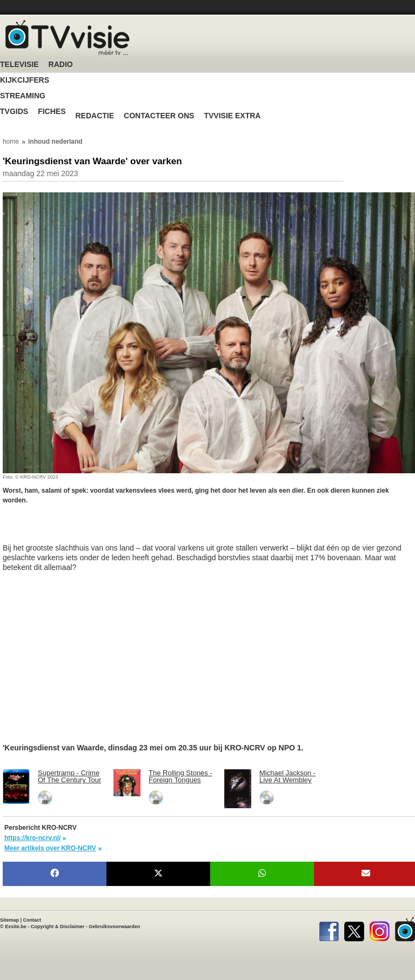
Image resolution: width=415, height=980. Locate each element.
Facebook (329, 929)
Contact (32, 920)
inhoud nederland (55, 142)
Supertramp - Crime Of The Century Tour (69, 776)
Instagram (380, 929)
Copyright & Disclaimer (58, 927)
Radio (61, 65)
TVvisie (405, 929)
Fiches (52, 112)
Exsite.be (16, 927)
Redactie (95, 116)
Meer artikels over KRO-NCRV (50, 848)
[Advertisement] (89, 529)
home (11, 142)
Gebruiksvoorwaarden (114, 927)
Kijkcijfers (25, 80)
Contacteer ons (159, 116)
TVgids (14, 112)
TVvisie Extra (232, 116)
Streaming (23, 96)
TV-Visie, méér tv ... (68, 38)
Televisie (19, 65)
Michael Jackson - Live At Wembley (287, 776)
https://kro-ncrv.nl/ (32, 838)
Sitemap (9, 920)
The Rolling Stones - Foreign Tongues (180, 776)
